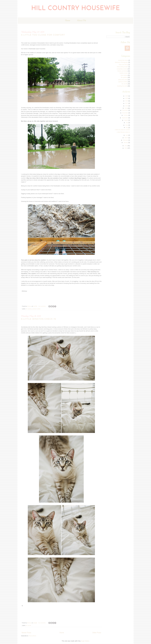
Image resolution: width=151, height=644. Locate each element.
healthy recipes (124, 73)
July (127, 123)
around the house (123, 60)
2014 (126, 146)
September (125, 118)
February (126, 140)
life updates (29, 309)
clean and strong (123, 65)
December (125, 110)
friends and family (122, 71)
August (126, 120)
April (127, 135)
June (127, 125)
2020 (127, 98)
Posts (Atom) (32, 636)
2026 (127, 96)
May (127, 128)
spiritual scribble (36, 309)
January (126, 143)
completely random (122, 69)
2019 (127, 101)
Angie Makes (85, 641)
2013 (126, 148)
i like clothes (124, 75)
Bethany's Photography (122, 62)
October (126, 115)
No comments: (42, 306)
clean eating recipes (122, 67)
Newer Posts (26, 633)
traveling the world (122, 86)
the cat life (28, 625)
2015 (126, 108)
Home (68, 21)
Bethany (30, 306)
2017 (127, 103)
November (125, 113)
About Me (81, 21)
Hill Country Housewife (76, 8)
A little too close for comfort (43, 35)
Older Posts (97, 633)
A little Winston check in (39, 319)
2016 (127, 106)
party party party (123, 80)
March (127, 138)
